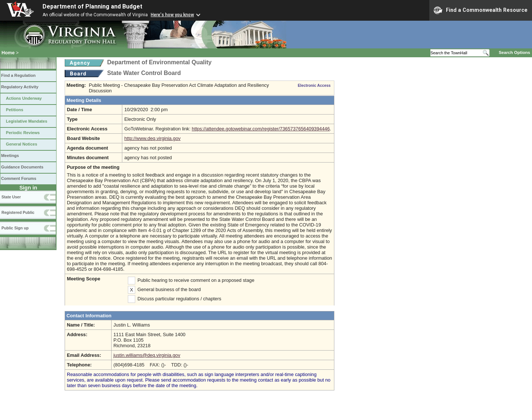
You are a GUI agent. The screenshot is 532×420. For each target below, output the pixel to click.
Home (8, 53)
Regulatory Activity (20, 87)
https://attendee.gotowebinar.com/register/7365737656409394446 (261, 129)
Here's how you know (172, 15)
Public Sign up (15, 228)
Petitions (15, 110)
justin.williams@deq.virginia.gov (147, 355)
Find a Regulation (18, 75)
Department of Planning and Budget (92, 6)
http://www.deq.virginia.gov (152, 138)
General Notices (22, 144)
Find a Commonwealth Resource (481, 10)
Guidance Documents (22, 167)
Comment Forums (19, 178)
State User (11, 197)
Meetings (10, 156)
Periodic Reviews (23, 133)
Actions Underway (24, 98)
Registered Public (18, 212)
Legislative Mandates (27, 121)
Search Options (514, 52)
